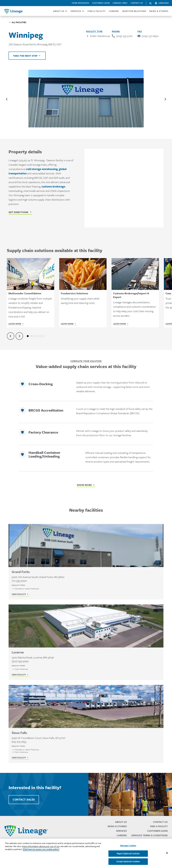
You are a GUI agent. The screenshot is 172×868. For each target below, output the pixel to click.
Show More (84, 485)
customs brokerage (53, 187)
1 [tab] (28, 336)
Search (150, 3)
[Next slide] (165, 99)
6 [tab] (43, 336)
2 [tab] (31, 336)
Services (121, 831)
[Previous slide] (7, 99)
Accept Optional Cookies (128, 861)
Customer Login (101, 3)
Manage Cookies (128, 846)
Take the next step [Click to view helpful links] (25, 56)
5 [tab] (40, 336)
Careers (122, 835)
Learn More (15, 324)
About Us (121, 822)
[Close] (167, 853)
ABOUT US (59, 11)
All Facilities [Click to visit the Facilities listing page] (19, 22)
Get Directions (18, 212)
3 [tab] (34, 336)
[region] (86, 853)
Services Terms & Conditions (149, 835)
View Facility (19, 594)
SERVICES (76, 11)
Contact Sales (24, 800)
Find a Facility (159, 826)
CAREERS (114, 11)
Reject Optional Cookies (128, 853)
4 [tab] (37, 336)
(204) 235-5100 (124, 36)
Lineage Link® (120, 3)
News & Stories (159, 11)
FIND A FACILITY (97, 11)
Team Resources (80, 3)
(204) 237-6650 (150, 36)
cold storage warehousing (42, 169)
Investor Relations (134, 11)
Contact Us (137, 3)
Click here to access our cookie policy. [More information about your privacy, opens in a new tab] (41, 849)
